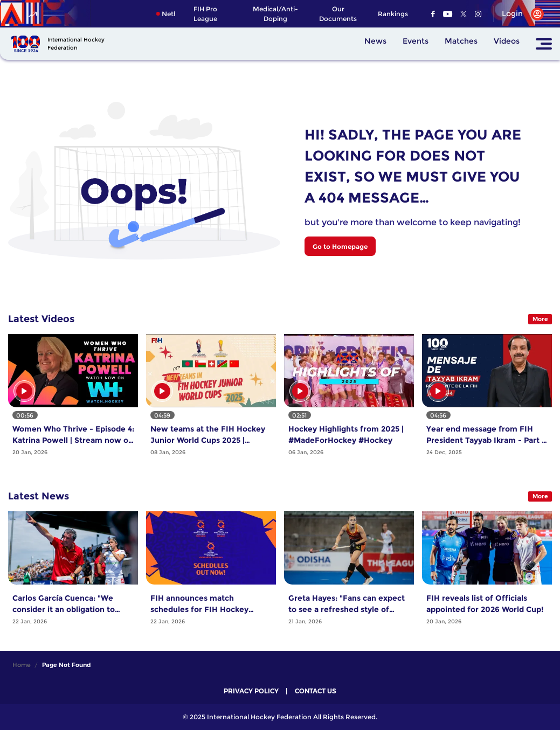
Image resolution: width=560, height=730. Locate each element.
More (540, 319)
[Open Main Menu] (544, 44)
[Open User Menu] (519, 14)
